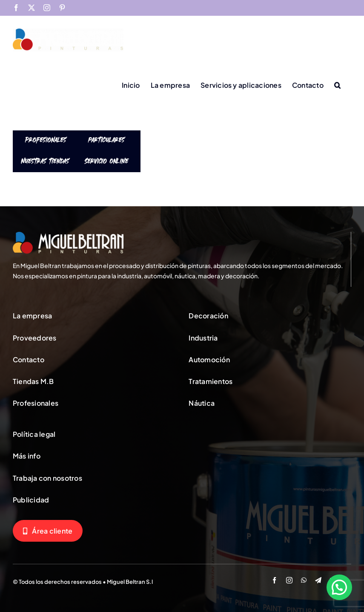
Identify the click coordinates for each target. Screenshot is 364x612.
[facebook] (274, 580)
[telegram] (318, 580)
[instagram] (289, 580)
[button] (337, 84)
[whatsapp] (304, 580)
